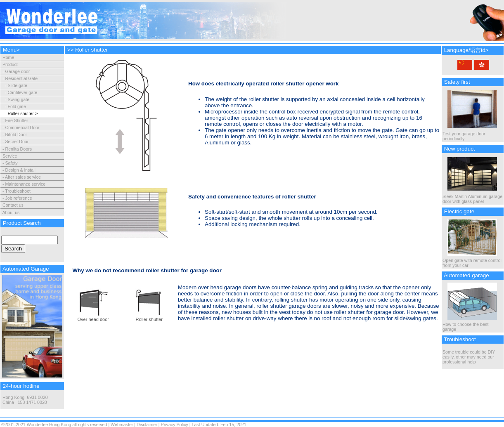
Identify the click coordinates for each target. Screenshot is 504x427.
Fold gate (17, 106)
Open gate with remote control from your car (472, 261)
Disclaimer (147, 425)
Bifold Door (16, 134)
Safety (11, 163)
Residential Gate (21, 78)
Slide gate (17, 85)
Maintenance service (25, 184)
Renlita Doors (18, 149)
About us (11, 212)
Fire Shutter (17, 120)
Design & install (20, 170)
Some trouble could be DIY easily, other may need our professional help (469, 357)
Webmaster (122, 425)
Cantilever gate (22, 92)
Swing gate (18, 99)
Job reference (18, 198)
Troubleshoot (18, 191)
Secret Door (17, 142)
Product (10, 64)
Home (8, 57)
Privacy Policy (175, 425)
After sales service (23, 177)
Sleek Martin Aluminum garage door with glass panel (472, 197)
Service (10, 156)
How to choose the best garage (470, 325)
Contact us (13, 205)
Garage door (17, 71)
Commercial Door (22, 127)
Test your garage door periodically (470, 134)
